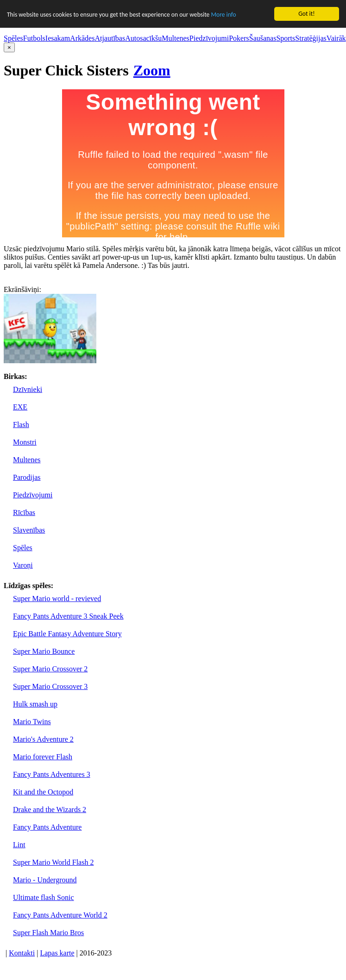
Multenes (176, 38)
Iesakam (58, 38)
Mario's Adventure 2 (43, 739)
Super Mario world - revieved (57, 599)
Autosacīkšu (143, 38)
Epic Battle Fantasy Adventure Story (67, 634)
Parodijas (27, 477)
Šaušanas (263, 38)
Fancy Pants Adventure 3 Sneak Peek (68, 616)
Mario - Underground (45, 880)
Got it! (306, 14)
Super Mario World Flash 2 (53, 862)
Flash (21, 425)
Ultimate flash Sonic (44, 897)
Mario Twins (32, 722)
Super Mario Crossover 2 (50, 669)
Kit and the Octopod (43, 792)
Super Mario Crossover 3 (50, 686)
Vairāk (336, 38)
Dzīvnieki (28, 389)
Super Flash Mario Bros (48, 933)
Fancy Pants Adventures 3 (52, 774)
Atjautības (110, 38)
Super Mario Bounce (44, 651)
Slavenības (29, 530)
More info (223, 15)
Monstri (25, 442)
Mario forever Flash (43, 757)
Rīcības (24, 512)
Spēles (13, 38)
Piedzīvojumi (209, 38)
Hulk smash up (35, 704)
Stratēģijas (311, 38)
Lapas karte (57, 953)
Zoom (152, 70)
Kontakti (22, 953)
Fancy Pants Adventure (47, 827)
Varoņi (23, 565)
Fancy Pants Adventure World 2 (60, 915)
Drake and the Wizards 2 (50, 809)
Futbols (34, 38)
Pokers (239, 38)
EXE (20, 407)
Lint (19, 845)
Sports (286, 38)
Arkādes (82, 38)
